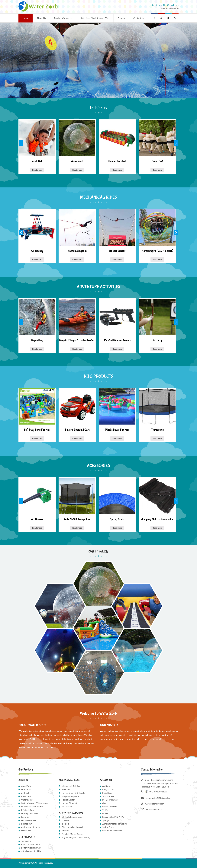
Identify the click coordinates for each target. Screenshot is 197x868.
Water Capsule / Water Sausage (35, 803)
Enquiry (121, 18)
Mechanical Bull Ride (71, 786)
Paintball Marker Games (72, 834)
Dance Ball (26, 831)
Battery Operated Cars (31, 848)
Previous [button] (21, 143)
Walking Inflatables (30, 813)
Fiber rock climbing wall (72, 827)
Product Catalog (62, 18)
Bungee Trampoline (70, 796)
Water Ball (26, 789)
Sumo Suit (26, 817)
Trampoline (26, 841)
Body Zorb (26, 796)
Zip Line (65, 820)
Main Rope (107, 793)
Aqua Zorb (26, 786)
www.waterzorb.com (152, 804)
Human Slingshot (69, 803)
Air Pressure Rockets (30, 827)
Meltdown (66, 789)
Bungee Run (27, 824)
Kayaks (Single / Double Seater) (76, 837)
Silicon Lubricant (110, 807)
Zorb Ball (25, 793)
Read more (37, 170)
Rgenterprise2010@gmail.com (165, 5)
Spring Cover (108, 827)
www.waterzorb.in (152, 809)
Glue (104, 803)
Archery (65, 831)
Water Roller (27, 800)
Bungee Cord (108, 789)
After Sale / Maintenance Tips (95, 18)
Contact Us (139, 18)
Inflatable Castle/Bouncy (32, 807)
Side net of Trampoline (112, 831)
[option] (37, 146)
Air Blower (107, 786)
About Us (41, 18)
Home (26, 18)
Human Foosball (28, 820)
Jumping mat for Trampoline (115, 824)
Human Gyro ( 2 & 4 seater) (74, 793)
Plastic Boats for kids (31, 844)
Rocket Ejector (68, 800)
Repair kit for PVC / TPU (113, 817)
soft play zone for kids (31, 851)
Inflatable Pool (28, 810)
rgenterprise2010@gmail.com (159, 798)
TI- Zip (105, 810)
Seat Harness (108, 796)
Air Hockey (67, 807)
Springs (106, 820)
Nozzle (105, 813)
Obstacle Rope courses (72, 817)
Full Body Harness (110, 800)
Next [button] (176, 143)
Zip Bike (65, 824)
